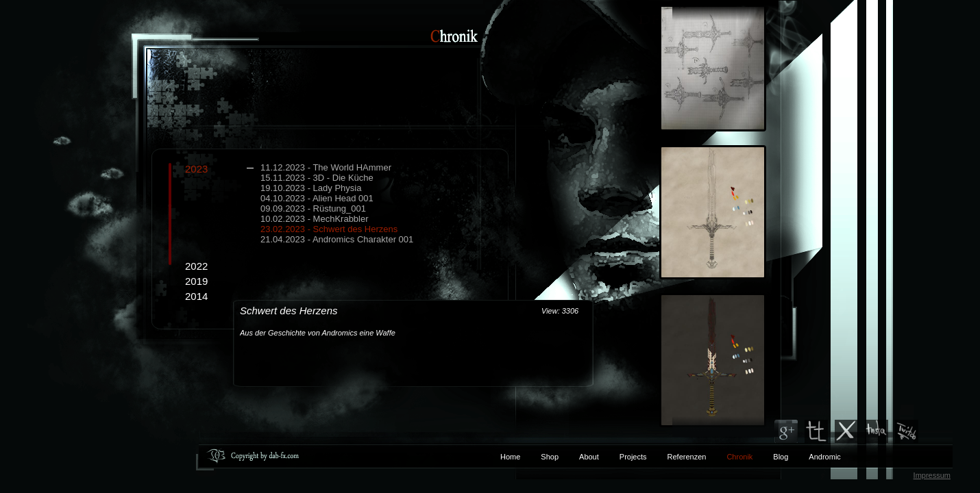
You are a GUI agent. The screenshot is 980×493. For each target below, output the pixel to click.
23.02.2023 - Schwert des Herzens (329, 229)
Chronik (739, 457)
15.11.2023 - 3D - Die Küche (317, 178)
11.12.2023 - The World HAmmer (326, 167)
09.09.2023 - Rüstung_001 (313, 208)
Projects (633, 457)
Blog (781, 457)
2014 (196, 296)
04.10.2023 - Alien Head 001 (317, 198)
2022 (196, 266)
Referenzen (677, 457)
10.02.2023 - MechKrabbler (315, 219)
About (589, 457)
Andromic (824, 457)
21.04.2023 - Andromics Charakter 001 (337, 239)
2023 (346, 204)
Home (510, 457)
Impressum (932, 475)
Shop (550, 457)
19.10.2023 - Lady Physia (311, 188)
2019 (196, 281)
